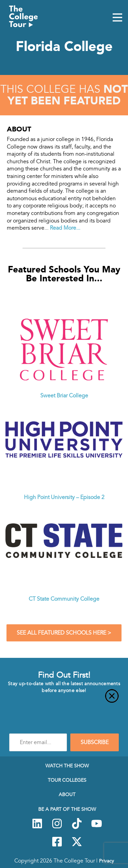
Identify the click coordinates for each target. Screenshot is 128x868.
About (67, 794)
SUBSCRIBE (95, 742)
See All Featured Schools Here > (64, 633)
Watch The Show (67, 766)
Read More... (65, 228)
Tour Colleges (67, 780)
